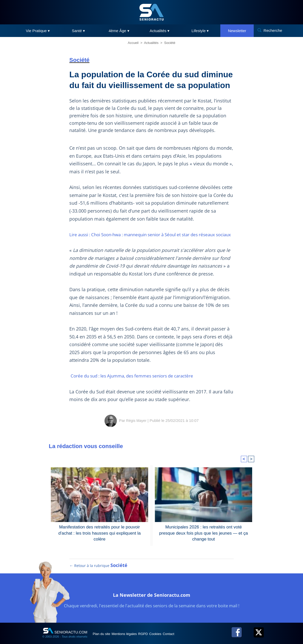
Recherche (273, 30)
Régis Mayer (136, 428)
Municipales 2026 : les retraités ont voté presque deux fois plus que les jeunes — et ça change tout (203, 538)
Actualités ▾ (160, 31)
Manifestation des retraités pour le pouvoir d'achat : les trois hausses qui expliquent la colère (100, 538)
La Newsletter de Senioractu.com (152, 608)
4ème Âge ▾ (119, 31)
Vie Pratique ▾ (38, 31)
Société (170, 43)
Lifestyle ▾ (200, 31)
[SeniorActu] (151, 12)
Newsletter (237, 31)
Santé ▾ (78, 31)
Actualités (151, 43)
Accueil (133, 43)
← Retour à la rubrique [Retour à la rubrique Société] (99, 579)
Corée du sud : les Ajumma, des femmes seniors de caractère (137, 384)
